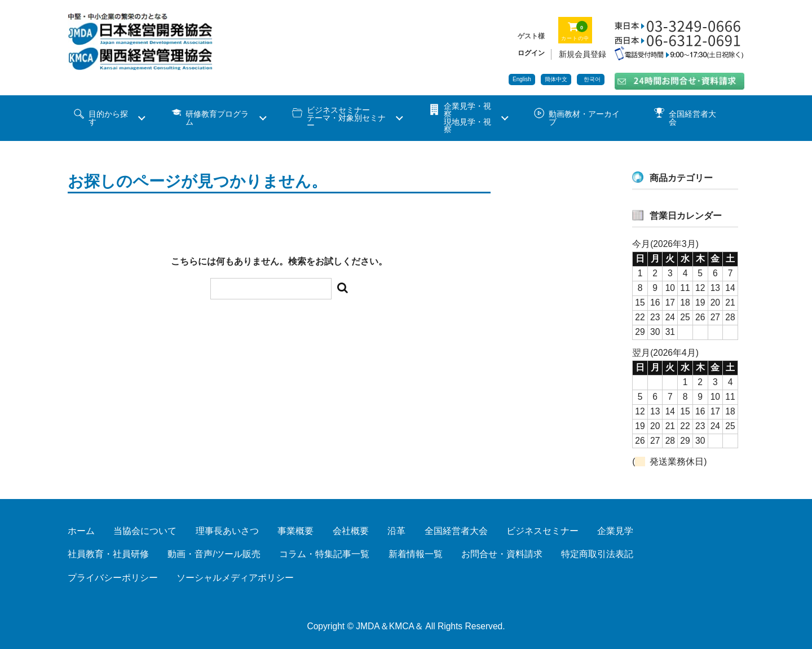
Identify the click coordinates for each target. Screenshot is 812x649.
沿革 (396, 531)
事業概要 (295, 531)
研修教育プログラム (217, 118)
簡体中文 (556, 79)
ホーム (81, 531)
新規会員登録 (582, 54)
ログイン (531, 53)
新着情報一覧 (416, 554)
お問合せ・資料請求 (502, 554)
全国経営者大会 (692, 118)
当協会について (145, 531)
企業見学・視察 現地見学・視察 (467, 118)
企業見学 (615, 531)
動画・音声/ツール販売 (214, 554)
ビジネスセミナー (542, 531)
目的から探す (108, 118)
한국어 (592, 79)
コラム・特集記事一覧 (324, 554)
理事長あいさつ (227, 531)
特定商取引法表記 (597, 554)
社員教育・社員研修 (108, 554)
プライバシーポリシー (113, 578)
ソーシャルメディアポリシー (235, 578)
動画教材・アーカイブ (584, 118)
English (522, 79)
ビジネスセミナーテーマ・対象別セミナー (346, 118)
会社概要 (351, 531)
